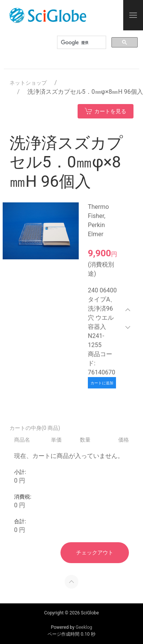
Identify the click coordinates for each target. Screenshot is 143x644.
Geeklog (84, 627)
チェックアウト (95, 552)
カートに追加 (102, 383)
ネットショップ (28, 83)
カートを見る (106, 111)
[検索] (81, 43)
